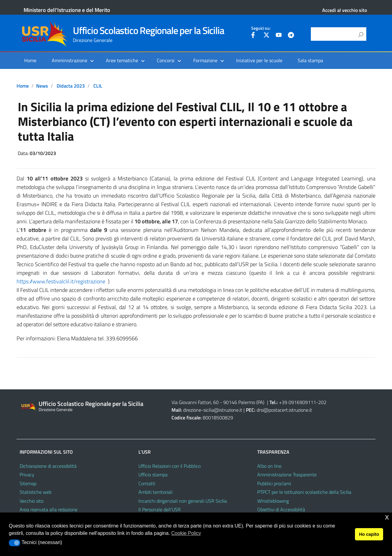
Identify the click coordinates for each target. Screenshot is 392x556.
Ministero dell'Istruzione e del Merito (67, 10)
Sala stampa (310, 60)
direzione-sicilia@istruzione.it (213, 410)
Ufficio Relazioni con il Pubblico (170, 466)
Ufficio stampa (153, 475)
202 (322, 402)
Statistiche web (36, 492)
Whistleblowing (273, 501)
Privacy (27, 475)
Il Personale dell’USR (160, 509)
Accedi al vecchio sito (345, 10)
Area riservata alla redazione (49, 509)
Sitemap (28, 483)
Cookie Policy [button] (186, 533)
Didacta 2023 (71, 86)
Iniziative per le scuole (259, 60)
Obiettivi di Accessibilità (281, 509)
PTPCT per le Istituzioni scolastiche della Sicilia (304, 492)
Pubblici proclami (274, 483)
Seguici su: (261, 28)
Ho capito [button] (369, 534)
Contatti (147, 483)
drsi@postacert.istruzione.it (284, 410)
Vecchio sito (32, 501)
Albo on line (269, 466)
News (42, 86)
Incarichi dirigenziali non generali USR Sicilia (183, 501)
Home (30, 60)
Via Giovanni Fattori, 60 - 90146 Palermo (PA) (218, 402)
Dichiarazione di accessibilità (48, 466)
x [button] (387, 517)
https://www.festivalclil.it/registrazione (61, 281)
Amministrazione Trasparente (287, 475)
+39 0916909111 (298, 402)
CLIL (98, 86)
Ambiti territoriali (155, 492)
